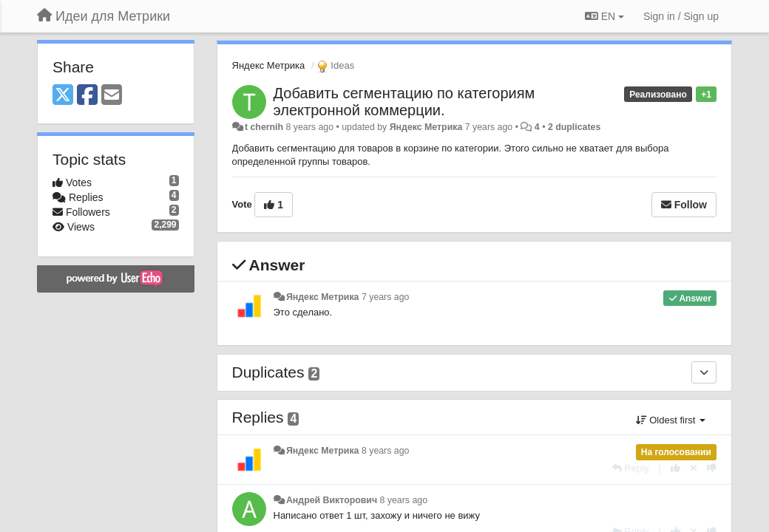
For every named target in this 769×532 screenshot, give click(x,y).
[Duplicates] (704, 372)
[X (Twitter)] (63, 96)
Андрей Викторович (332, 500)
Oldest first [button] (671, 420)
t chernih (264, 127)
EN (604, 16)
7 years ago (386, 297)
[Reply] (631, 468)
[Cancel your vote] (694, 468)
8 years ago (386, 451)
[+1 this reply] (675, 468)
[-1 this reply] (712, 468)
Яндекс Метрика (269, 65)
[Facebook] (87, 96)
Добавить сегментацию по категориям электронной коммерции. (404, 102)
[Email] (112, 96)
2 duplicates (574, 127)
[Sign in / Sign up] (681, 16)
